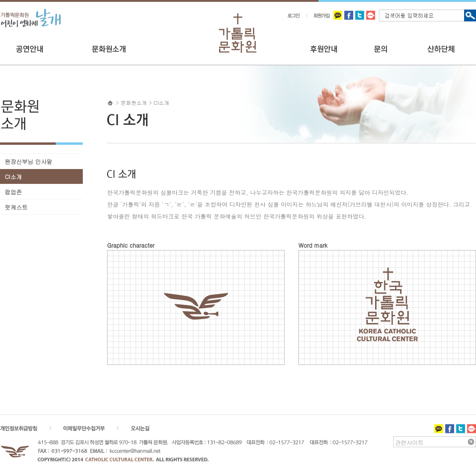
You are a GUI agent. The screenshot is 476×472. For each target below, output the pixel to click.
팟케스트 (16, 207)
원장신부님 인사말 (29, 161)
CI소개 (13, 176)
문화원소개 (134, 103)
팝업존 (13, 192)
